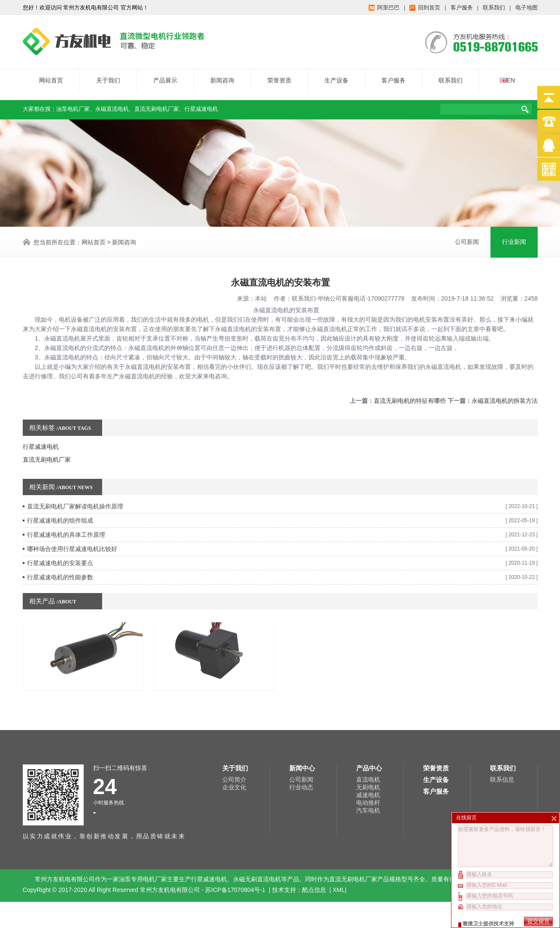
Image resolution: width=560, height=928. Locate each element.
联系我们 (451, 76)
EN (507, 76)
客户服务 (394, 76)
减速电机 (368, 737)
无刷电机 (368, 730)
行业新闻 (514, 241)
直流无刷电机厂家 (157, 104)
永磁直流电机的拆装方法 (505, 382)
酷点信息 (314, 832)
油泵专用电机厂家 (143, 822)
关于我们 (108, 76)
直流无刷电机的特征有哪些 (410, 382)
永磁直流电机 (112, 104)
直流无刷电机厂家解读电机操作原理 (75, 488)
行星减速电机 (201, 104)
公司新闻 (467, 241)
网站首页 (51, 76)
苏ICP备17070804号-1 (236, 832)
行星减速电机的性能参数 (60, 559)
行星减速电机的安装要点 (60, 545)
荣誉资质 (279, 76)
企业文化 (234, 730)
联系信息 (502, 722)
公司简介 (234, 722)
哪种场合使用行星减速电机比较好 (72, 530)
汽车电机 (368, 753)
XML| (339, 832)
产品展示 (165, 76)
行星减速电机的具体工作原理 (66, 516)
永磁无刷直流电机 (257, 822)
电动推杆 (368, 745)
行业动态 (301, 730)
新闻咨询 (222, 76)
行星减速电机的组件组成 (60, 502)
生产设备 (336, 76)
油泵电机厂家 (73, 104)
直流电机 (368, 722)
